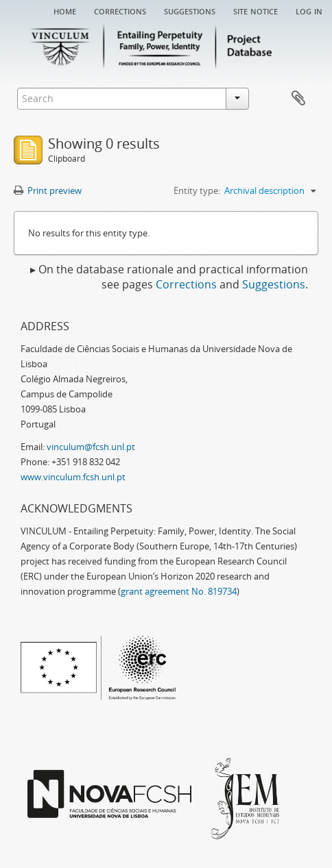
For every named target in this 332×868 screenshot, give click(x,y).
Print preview (48, 190)
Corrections (120, 10)
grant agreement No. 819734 (179, 591)
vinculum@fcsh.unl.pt (91, 447)
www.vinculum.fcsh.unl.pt (73, 477)
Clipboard (298, 99)
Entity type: (197, 190)
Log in (309, 10)
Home (65, 10)
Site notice (256, 10)
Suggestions (190, 10)
